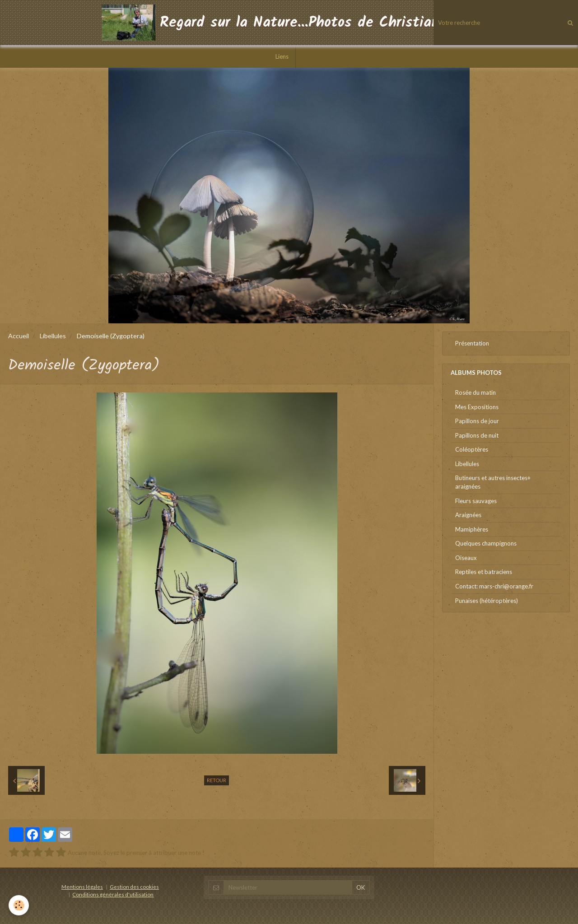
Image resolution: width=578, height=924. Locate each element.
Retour (217, 780)
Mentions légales (82, 887)
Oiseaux (466, 558)
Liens (282, 56)
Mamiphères (472, 529)
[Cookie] (19, 905)
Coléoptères (472, 449)
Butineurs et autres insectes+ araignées (493, 482)
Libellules (53, 336)
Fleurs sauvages (476, 501)
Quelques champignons (486, 543)
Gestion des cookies (134, 887)
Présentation (472, 343)
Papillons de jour (477, 421)
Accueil (19, 336)
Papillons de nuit (477, 435)
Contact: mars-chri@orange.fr (494, 586)
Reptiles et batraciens (484, 572)
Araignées (468, 515)
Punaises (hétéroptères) (487, 601)
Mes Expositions (477, 407)
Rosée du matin (475, 392)
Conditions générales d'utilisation (113, 894)
